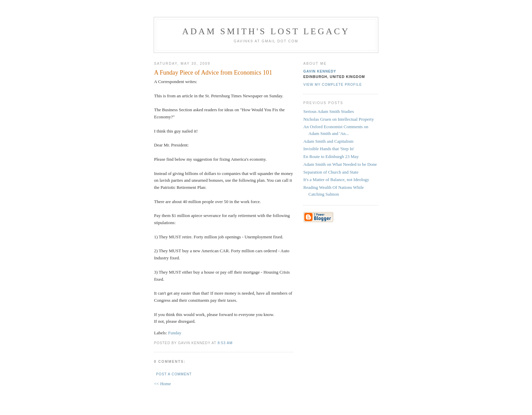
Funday (175, 333)
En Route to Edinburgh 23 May (331, 156)
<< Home (163, 384)
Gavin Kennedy (320, 71)
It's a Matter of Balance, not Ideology (336, 180)
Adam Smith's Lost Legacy (266, 31)
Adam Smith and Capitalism (328, 141)
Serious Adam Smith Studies (329, 111)
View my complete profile (333, 85)
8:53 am (225, 343)
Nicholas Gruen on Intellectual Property (339, 119)
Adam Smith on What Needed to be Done (340, 164)
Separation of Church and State (331, 172)
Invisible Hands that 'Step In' (329, 149)
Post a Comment (174, 374)
